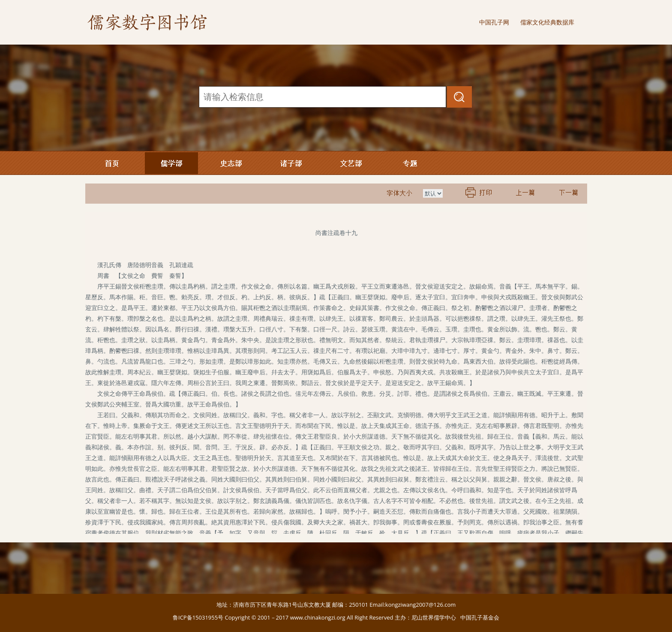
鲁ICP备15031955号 (198, 617)
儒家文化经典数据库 (547, 22)
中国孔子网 (494, 22)
